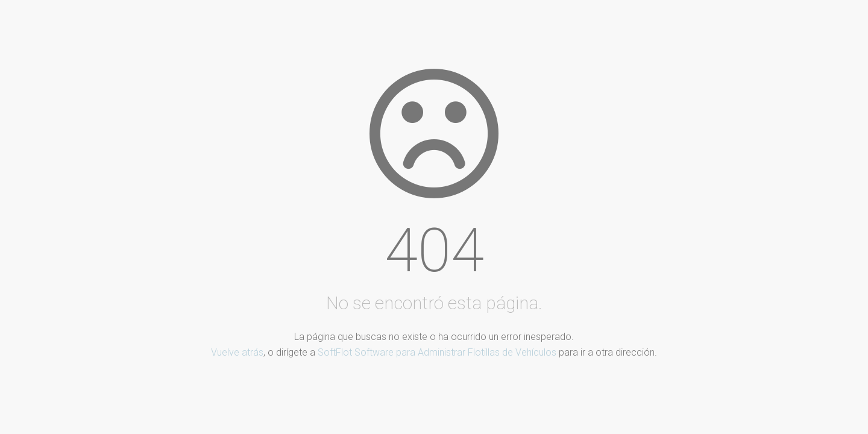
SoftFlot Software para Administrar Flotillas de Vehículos (437, 352)
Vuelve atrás (237, 352)
